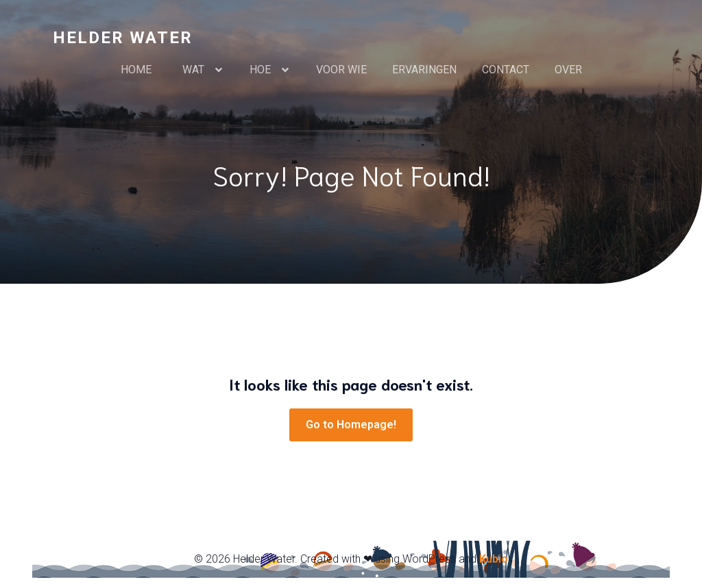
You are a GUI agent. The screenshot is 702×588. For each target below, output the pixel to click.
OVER (568, 70)
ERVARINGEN (424, 70)
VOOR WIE (341, 70)
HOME (139, 70)
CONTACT (506, 70)
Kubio (494, 559)
